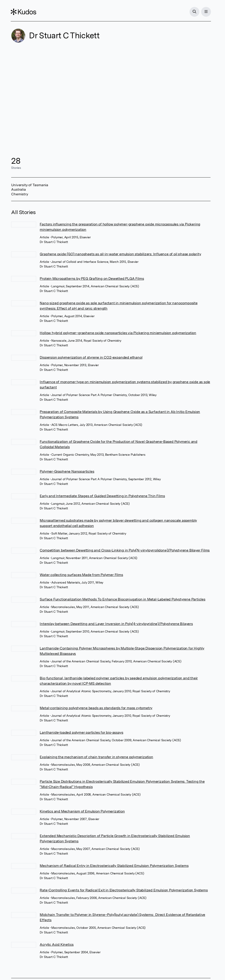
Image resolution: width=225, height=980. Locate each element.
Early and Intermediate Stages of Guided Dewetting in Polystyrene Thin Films (102, 496)
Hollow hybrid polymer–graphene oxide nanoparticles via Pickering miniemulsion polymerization (118, 333)
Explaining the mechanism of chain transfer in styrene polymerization (96, 757)
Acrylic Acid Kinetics (57, 944)
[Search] (194, 12)
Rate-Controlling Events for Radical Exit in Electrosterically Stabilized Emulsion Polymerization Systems (124, 890)
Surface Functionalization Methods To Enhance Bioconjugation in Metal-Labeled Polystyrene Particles (122, 599)
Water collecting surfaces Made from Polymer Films (81, 575)
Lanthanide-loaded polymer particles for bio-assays (81, 732)
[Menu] (206, 12)
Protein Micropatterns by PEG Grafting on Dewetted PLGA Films (92, 279)
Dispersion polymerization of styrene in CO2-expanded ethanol (91, 357)
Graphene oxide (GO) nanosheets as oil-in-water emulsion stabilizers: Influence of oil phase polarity (120, 254)
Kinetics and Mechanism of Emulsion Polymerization (82, 811)
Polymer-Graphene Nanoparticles (67, 471)
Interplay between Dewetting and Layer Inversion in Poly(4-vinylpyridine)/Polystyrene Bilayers (116, 624)
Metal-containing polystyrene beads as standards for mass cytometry (96, 708)
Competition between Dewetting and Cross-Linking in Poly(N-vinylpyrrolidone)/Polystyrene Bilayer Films (125, 550)
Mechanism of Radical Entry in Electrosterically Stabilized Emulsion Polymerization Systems (114, 866)
